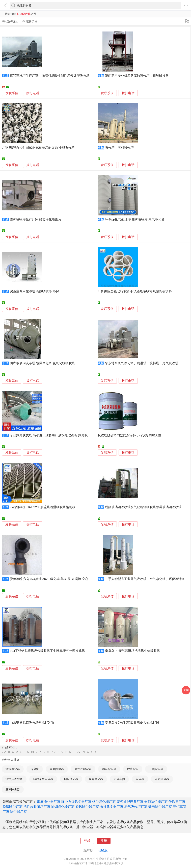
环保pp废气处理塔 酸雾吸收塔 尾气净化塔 (135, 219)
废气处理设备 (83, 769)
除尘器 (140, 779)
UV (78, 752)
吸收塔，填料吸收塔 (119, 148)
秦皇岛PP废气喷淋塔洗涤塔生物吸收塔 (132, 651)
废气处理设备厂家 (130, 802)
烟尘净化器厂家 (104, 802)
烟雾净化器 (96, 779)
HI (32, 752)
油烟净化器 (13, 769)
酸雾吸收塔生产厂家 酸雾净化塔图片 (36, 219)
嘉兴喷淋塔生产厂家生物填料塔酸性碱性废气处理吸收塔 (50, 76)
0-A (4, 752)
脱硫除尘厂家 (13, 807)
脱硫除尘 (133, 769)
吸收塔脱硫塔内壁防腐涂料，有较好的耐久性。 (131, 435)
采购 (186, 690)
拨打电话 (33, 93)
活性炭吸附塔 (14, 779)
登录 (87, 841)
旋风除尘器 (57, 769)
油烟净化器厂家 (63, 807)
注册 (104, 841)
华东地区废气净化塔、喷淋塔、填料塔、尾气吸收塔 (142, 363)
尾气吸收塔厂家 (136, 807)
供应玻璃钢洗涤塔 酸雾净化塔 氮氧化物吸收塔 (42, 363)
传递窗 (35, 769)
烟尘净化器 (71, 779)
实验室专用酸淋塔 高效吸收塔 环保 (34, 291)
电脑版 (103, 850)
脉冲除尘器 (13, 789)
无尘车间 (119, 779)
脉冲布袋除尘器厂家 (76, 802)
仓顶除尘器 (156, 769)
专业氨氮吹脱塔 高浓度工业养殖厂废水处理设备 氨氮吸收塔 (52, 435)
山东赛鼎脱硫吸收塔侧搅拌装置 (32, 723)
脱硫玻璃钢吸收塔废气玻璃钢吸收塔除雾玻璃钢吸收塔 (143, 507)
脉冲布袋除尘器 (43, 779)
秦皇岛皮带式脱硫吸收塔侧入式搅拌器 (132, 723)
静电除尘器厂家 (160, 807)
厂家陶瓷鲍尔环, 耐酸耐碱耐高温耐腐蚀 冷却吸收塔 (38, 148)
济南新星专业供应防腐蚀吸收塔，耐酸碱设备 (137, 76)
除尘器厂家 (18, 812)
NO (53, 752)
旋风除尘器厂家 (87, 807)
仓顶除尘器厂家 (156, 802)
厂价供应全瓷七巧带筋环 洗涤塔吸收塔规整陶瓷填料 (135, 291)
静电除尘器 (109, 769)
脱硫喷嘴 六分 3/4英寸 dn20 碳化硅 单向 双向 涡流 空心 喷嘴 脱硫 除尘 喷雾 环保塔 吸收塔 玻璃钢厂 (80, 579)
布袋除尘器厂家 (112, 807)
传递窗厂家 (177, 802)
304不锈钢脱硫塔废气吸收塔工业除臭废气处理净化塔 (47, 651)
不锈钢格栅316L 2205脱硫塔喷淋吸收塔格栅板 (43, 507)
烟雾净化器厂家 (49, 802)
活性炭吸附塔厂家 (37, 807)
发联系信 (12, 93)
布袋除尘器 (162, 779)
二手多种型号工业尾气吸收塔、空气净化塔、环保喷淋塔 (145, 579)
